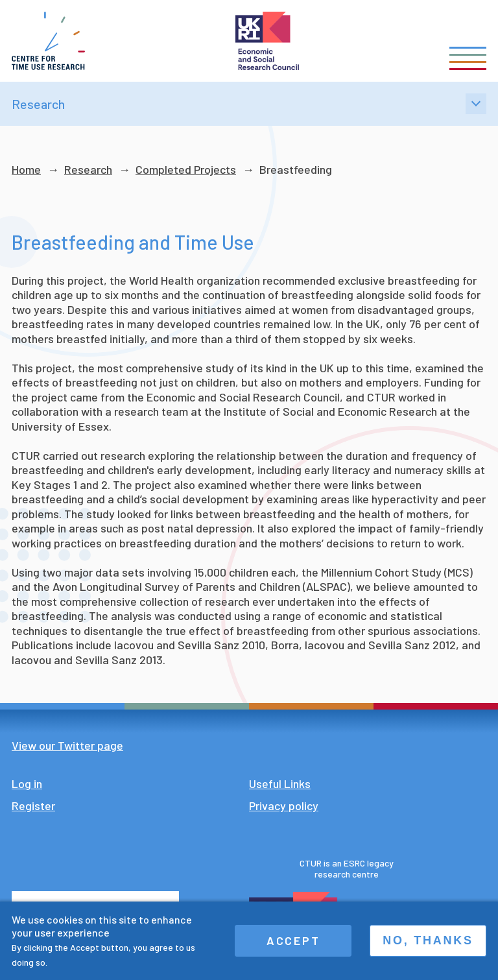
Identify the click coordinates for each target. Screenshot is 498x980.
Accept (293, 940)
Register (33, 806)
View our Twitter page (67, 745)
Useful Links (280, 783)
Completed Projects (186, 169)
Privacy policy (284, 806)
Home (26, 169)
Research (88, 169)
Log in (27, 783)
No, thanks (428, 940)
